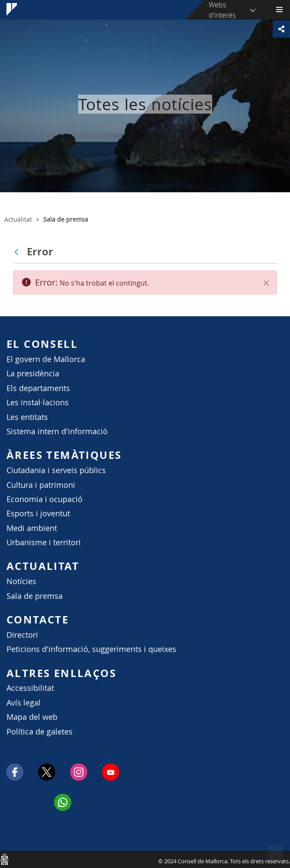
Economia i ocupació (45, 499)
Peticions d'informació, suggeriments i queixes (91, 649)
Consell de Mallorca (4, 859)
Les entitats (27, 417)
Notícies (21, 581)
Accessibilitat (30, 688)
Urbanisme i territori (44, 542)
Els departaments (38, 388)
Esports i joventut (38, 513)
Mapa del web (32, 717)
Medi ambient (32, 528)
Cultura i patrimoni (41, 485)
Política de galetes (40, 732)
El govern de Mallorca (46, 359)
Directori (22, 635)
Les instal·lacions (38, 402)
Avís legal (24, 703)
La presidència (33, 374)
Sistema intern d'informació (57, 431)
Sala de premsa (35, 596)
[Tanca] (266, 283)
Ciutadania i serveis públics (56, 470)
